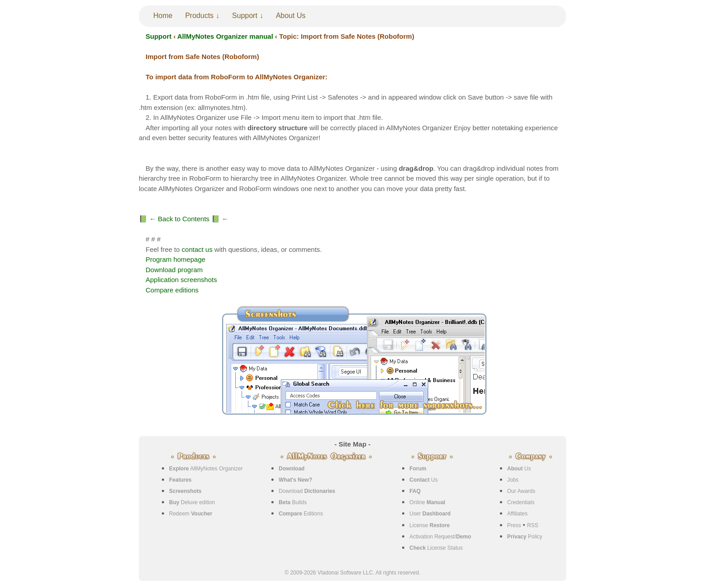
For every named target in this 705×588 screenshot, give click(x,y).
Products (199, 16)
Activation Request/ (440, 537)
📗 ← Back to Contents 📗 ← (184, 219)
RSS (533, 525)
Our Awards (521, 491)
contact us (197, 249)
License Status (436, 548)
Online (427, 502)
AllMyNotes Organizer (206, 469)
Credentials (521, 502)
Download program (174, 270)
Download (307, 491)
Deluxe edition (192, 502)
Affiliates (517, 514)
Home (163, 16)
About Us (291, 16)
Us (423, 480)
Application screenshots (181, 280)
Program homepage (176, 259)
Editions (301, 514)
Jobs (513, 480)
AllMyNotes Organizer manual (225, 36)
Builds (293, 502)
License (429, 525)
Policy (525, 537)
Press (514, 525)
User (430, 514)
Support (245, 16)
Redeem (191, 514)
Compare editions (172, 290)
